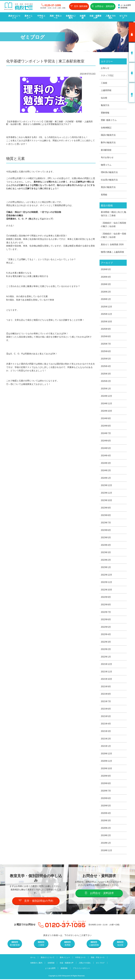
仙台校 (104, 98)
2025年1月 (106, 389)
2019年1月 (106, 844)
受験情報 (105, 113)
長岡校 (104, 195)
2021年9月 (106, 687)
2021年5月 (106, 717)
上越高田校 (106, 90)
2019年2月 (106, 836)
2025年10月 (106, 322)
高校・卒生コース (56, 17)
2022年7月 (106, 613)
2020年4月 (106, 814)
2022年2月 (106, 650)
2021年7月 (106, 702)
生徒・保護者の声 (95, 17)
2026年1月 (106, 299)
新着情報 (123, 8)
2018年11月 (106, 851)
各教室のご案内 (71, 17)
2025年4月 (106, 366)
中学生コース (41, 17)
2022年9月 (106, 598)
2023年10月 (106, 501)
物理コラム (106, 165)
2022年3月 (106, 642)
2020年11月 (106, 762)
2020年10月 (106, 769)
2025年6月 (106, 352)
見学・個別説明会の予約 (36, 902)
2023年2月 (106, 560)
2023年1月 (106, 568)
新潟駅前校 (106, 150)
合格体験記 (106, 128)
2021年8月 (106, 695)
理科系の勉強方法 (109, 172)
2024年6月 (106, 441)
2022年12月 (106, 575)
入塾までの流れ (111, 17)
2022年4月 (106, 635)
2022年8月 (106, 605)
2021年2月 (106, 739)
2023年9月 (106, 508)
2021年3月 (106, 732)
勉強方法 (105, 105)
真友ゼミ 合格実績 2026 (112, 245)
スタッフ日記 (107, 75)
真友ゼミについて (14, 17)
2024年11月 (106, 404)
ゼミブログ (123, 17)
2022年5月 (106, 627)
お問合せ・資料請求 (103, 6)
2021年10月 (106, 680)
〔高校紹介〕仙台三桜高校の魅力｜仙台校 (114, 225)
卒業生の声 (132, 93)
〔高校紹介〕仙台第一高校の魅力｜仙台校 (114, 236)
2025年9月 (106, 329)
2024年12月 (106, 396)
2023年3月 (106, 553)
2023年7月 (106, 523)
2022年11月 (106, 583)
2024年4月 (106, 456)
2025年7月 (106, 344)
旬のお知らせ (107, 158)
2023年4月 (106, 545)
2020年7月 (106, 792)
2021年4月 (106, 724)
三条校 (104, 83)
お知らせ (105, 68)
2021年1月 (106, 747)
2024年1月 (106, 478)
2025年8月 (106, 337)
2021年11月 (106, 672)
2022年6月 (106, 620)
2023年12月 (106, 486)
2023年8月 (106, 516)
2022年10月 (106, 590)
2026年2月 (106, 292)
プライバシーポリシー (81, 969)
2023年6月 (106, 531)
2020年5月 (106, 806)
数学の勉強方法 (108, 142)
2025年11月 (106, 314)
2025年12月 (106, 307)
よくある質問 (124, 5)
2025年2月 (106, 381)
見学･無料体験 (79, 6)
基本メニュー (28, 17)
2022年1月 (106, 657)
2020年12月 (106, 754)
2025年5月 (106, 359)
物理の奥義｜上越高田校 (112, 252)
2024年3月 (106, 463)
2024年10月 (106, 411)
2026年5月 (106, 270)
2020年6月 (106, 799)
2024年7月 (106, 434)
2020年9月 (106, 777)
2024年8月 (106, 426)
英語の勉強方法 (108, 187)
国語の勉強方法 (108, 135)
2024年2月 (106, 471)
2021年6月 (106, 709)
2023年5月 (106, 538)
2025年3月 (106, 374)
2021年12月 (106, 665)
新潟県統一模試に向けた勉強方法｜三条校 (114, 214)
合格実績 (83, 17)
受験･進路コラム (109, 120)
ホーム (33, 958)
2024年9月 (106, 419)
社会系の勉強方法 (109, 180)
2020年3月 (106, 821)
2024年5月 (106, 449)
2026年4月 (106, 277)
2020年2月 (106, 829)
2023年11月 (106, 493)
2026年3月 (106, 285)
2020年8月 (106, 784)
